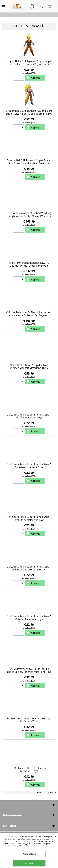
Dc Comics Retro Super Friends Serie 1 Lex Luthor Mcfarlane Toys (29, 518)
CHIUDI (55, 836)
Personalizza (29, 854)
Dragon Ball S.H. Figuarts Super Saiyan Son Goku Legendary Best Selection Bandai (29, 163)
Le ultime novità (29, 26)
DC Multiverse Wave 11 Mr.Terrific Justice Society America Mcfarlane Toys (29, 670)
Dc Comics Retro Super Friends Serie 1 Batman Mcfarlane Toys (29, 618)
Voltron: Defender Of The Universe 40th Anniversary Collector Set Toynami (29, 314)
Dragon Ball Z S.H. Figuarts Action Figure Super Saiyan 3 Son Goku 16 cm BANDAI (29, 112)
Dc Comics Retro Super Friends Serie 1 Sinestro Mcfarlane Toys (29, 466)
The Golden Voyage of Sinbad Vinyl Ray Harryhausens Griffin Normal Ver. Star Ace (29, 216)
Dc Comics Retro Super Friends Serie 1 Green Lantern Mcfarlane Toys (29, 568)
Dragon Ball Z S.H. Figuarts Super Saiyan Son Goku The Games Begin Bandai (29, 63)
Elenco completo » (46, 792)
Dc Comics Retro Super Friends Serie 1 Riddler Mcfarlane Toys (29, 416)
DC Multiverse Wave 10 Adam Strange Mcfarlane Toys (29, 720)
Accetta (29, 863)
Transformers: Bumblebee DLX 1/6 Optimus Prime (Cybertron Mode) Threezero (29, 266)
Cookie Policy (27, 846)
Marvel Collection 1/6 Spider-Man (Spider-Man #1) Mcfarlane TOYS (29, 366)
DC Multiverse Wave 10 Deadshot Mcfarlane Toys (29, 770)
